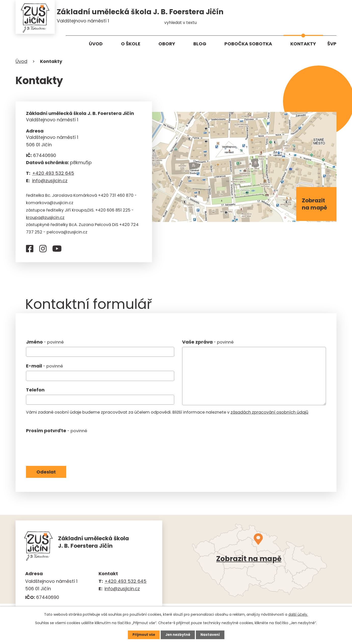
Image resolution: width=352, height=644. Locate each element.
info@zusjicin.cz (50, 182)
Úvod (96, 44)
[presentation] (65, 448)
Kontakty (303, 44)
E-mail (44, 368)
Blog (200, 44)
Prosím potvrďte (57, 432)
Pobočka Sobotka (248, 44)
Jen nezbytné (178, 635)
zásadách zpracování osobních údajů (269, 414)
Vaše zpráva (208, 344)
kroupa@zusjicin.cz (45, 219)
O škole (131, 44)
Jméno (45, 344)
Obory (167, 44)
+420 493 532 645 (53, 175)
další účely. (298, 614)
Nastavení (212, 635)
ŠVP (332, 44)
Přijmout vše (142, 635)
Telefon (35, 392)
